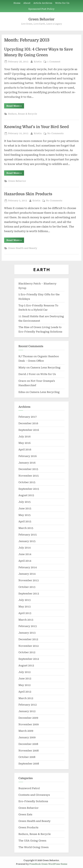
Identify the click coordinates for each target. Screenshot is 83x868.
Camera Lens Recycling (45, 368)
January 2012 (27, 711)
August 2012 (26, 666)
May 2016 (25, 443)
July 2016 (25, 437)
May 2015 (25, 515)
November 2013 (29, 580)
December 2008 (28, 744)
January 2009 (27, 737)
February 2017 (28, 417)
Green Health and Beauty (23, 248)
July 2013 (25, 600)
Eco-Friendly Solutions (33, 801)
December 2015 (28, 469)
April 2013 (25, 613)
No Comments (55, 134)
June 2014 (25, 554)
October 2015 (27, 482)
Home (17, 3)
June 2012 (25, 679)
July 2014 (25, 548)
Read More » (15, 106)
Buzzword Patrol (29, 788)
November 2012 (29, 646)
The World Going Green (34, 847)
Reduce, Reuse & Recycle (23, 114)
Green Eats (25, 815)
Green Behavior (41, 19)
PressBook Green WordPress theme (48, 864)
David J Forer (27, 374)
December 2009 (28, 718)
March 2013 (26, 620)
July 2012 (25, 672)
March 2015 (26, 528)
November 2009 (29, 724)
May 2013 (25, 607)
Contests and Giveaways (34, 795)
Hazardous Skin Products (28, 194)
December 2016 (28, 423)
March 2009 (26, 731)
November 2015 (29, 476)
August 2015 (26, 495)
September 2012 (29, 659)
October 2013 (27, 587)
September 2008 (29, 764)
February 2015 (28, 535)
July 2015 (25, 502)
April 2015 (25, 521)
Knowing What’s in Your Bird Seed (36, 127)
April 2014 (25, 561)
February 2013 (28, 626)
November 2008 (29, 751)
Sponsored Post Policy (41, 9)
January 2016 (27, 463)
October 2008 (27, 757)
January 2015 (27, 541)
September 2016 (29, 430)
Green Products (28, 828)
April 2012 (25, 692)
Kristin (38, 61)
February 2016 (28, 456)
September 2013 (29, 594)
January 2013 (27, 633)
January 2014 (27, 574)
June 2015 (25, 508)
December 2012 (28, 639)
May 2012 (25, 685)
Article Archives (43, 3)
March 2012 (26, 698)
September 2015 (29, 489)
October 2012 (27, 652)
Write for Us (62, 3)
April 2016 (25, 450)
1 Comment (54, 62)
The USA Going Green (32, 841)
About (27, 3)
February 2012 (28, 705)
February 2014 (28, 567)
